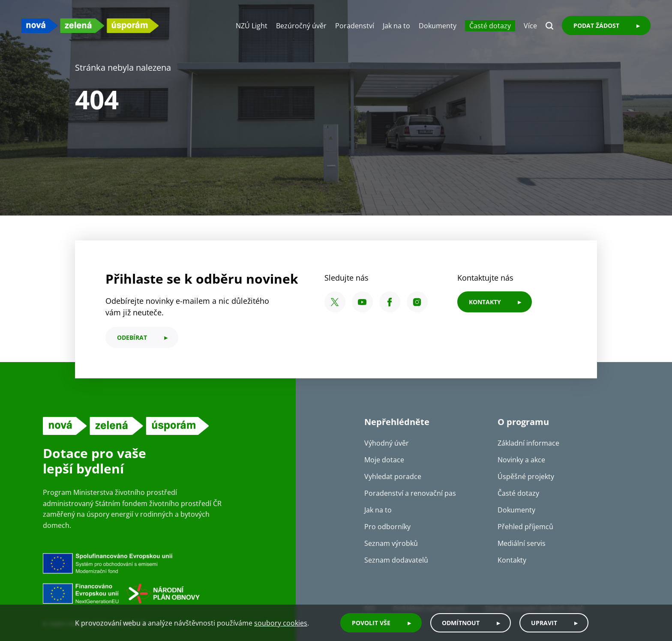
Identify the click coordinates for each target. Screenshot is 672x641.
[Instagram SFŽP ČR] (417, 302)
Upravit (544, 623)
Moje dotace (384, 460)
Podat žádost (596, 25)
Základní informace (528, 443)
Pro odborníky (387, 527)
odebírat (132, 337)
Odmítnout (461, 623)
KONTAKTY (485, 302)
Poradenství (355, 26)
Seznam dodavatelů (396, 560)
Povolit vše (371, 623)
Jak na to (396, 26)
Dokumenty (438, 26)
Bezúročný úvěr (301, 26)
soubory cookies (281, 623)
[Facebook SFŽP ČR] (390, 302)
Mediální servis (522, 543)
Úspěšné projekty (526, 476)
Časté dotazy (490, 26)
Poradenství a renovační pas (410, 493)
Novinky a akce (521, 460)
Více (530, 26)
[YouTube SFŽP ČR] (362, 302)
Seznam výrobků (391, 543)
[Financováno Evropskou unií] (161, 578)
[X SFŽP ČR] (335, 302)
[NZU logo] (90, 25)
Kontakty (512, 560)
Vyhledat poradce (393, 476)
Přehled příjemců (525, 527)
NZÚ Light (252, 26)
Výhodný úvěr (387, 443)
